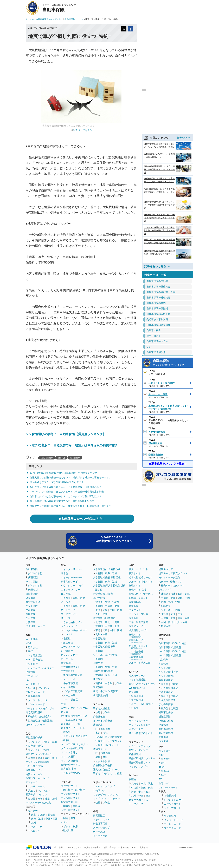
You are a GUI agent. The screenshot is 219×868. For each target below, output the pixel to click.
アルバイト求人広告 (140, 663)
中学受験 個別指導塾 (104, 647)
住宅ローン (32, 676)
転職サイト (135, 586)
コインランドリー (70, 590)
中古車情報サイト (70, 667)
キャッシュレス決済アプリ (40, 708)
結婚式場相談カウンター (142, 758)
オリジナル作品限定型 (75, 736)
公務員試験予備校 (103, 765)
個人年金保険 (166, 733)
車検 (63, 704)
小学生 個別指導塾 (103, 671)
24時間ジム (99, 791)
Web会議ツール (137, 688)
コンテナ (68, 634)
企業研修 (134, 692)
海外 (73, 818)
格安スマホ (178, 586)
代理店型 (33, 577)
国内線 (67, 806)
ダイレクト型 (35, 573)
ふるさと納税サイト (72, 622)
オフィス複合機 (69, 761)
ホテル (65, 822)
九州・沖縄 (101, 614)
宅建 (98, 733)
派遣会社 (134, 618)
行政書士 (100, 741)
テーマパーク (136, 804)
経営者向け (137, 696)
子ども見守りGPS (71, 773)
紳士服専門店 (100, 824)
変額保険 (163, 737)
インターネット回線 (169, 610)
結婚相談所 (135, 754)
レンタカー (67, 651)
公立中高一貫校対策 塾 (105, 655)
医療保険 (30, 614)
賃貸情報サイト (34, 770)
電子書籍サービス (70, 724)
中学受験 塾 (99, 639)
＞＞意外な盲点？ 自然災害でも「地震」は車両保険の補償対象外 (72, 445)
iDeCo (162, 767)
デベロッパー (35, 831)
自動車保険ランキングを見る (166, 464)
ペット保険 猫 (166, 676)
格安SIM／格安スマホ (170, 582)
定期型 (174, 684)
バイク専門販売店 (73, 691)
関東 (150, 784)
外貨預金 (30, 672)
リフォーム (32, 782)
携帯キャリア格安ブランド (173, 573)
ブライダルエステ (138, 721)
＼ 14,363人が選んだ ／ (114, 539)
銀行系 (32, 688)
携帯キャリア (166, 569)
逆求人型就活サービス (141, 577)
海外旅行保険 (33, 602)
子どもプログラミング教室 (107, 773)
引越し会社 (67, 643)
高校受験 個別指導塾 (104, 618)
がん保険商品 (166, 704)
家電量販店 (99, 816)
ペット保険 (32, 606)
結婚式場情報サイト (140, 762)
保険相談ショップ (35, 626)
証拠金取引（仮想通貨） (41, 721)
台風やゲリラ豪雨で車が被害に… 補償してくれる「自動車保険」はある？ (70, 506)
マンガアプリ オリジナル (74, 744)
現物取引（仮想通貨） (40, 716)
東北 (34, 815)
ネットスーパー (69, 610)
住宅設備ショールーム (38, 778)
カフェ (65, 712)
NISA (28, 643)
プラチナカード (172, 808)
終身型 (165, 684)
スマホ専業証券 (34, 655)
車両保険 (75, 458)
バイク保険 (32, 582)
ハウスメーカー (36, 827)
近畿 (47, 758)
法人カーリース (137, 676)
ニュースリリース (73, 847)
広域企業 (166, 606)
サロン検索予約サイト (141, 733)
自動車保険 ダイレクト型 (172, 643)
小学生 (118, 683)
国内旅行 (68, 790)
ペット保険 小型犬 (169, 672)
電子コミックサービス (73, 728)
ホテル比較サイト (70, 798)
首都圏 (32, 758)
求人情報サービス (138, 630)
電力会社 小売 (68, 769)
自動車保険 (47, 458)
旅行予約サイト (69, 786)
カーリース (67, 659)
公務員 (99, 745)
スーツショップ (101, 828)
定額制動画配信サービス (74, 716)
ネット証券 (32, 639)
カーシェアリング (70, 647)
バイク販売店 (68, 687)
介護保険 (163, 725)
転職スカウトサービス (141, 594)
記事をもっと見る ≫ (157, 266)
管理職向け (137, 700)
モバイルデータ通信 (169, 577)
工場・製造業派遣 (138, 622)
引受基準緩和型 (169, 688)
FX (27, 680)
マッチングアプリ (138, 767)
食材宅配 (66, 594)
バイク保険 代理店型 (170, 655)
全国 (148, 796)
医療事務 (106, 729)
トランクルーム (69, 626)
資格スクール (100, 749)
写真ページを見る (82, 130)
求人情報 (144, 847)
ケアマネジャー (116, 741)
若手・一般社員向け (142, 704)
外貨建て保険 (166, 721)
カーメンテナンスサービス (75, 708)
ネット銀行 (32, 664)
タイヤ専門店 (100, 836)
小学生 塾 (98, 663)
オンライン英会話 (103, 721)
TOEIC (99, 737)
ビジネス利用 (70, 826)
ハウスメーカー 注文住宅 (38, 803)
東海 (40, 758)
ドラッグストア (101, 820)
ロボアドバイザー (35, 725)
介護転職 (134, 606)
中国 (187, 598)
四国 (163, 602)
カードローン (33, 684)
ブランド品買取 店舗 (72, 748)
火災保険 (30, 598)
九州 (54, 758)
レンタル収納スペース (75, 630)
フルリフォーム (36, 786)
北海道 (99, 602)
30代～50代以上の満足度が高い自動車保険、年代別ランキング (63, 473)
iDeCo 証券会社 (34, 660)
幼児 (98, 712)
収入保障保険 (168, 700)
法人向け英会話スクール (106, 770)
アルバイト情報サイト (141, 582)
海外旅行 (80, 790)
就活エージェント (138, 569)
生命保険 (30, 610)
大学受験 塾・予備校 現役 (107, 569)
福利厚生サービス (70, 765)
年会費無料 (34, 696)
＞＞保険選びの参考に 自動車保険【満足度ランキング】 (66, 434)
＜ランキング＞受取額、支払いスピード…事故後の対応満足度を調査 (67, 492)
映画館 (132, 779)
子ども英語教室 (101, 708)
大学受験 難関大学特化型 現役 (109, 586)
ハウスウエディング (140, 746)
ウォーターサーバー (72, 569)
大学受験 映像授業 (103, 594)
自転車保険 (32, 594)
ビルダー (33, 811)
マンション (34, 742)
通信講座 (98, 725)
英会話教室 (99, 716)
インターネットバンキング (40, 668)
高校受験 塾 (99, 598)
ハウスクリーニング (72, 586)
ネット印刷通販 (137, 680)
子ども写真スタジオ (72, 720)
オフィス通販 (68, 757)
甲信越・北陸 (112, 606)
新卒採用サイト (137, 641)
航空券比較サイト (70, 794)
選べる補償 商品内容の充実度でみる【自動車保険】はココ (62, 501)
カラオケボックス (138, 800)
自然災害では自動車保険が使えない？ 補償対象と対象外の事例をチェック (70, 477)
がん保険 (30, 618)
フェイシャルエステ (140, 725)
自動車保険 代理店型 (170, 647)
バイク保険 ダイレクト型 (172, 651)
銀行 (30, 651)
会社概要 (59, 847)
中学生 (109, 683)
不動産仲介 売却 (34, 738)
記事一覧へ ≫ (184, 138)
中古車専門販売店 (73, 675)
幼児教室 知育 (101, 695)
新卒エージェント (138, 647)
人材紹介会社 (136, 652)
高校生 (99, 683)
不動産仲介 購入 (34, 746)
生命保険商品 (166, 692)
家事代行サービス (70, 582)
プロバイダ (165, 590)
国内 (66, 818)
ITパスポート (112, 745)
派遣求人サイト (137, 626)
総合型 (67, 732)
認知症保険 (165, 716)
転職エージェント (138, 598)
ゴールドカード (36, 704)
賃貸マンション (34, 774)
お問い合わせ (109, 847)
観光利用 (68, 830)
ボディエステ (136, 729)
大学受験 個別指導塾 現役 (107, 577)
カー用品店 (99, 832)
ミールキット (68, 602)
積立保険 (163, 741)
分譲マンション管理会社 (39, 754)
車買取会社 (67, 663)
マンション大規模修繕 (38, 762)
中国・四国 (51, 819)
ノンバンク (44, 688)
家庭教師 (98, 687)
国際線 (76, 806)
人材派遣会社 (136, 658)
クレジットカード (35, 692)
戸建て (46, 742)
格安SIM (166, 586)
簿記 (105, 733)
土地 (54, 742)
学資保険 (30, 622)
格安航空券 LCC (70, 802)
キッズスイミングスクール (106, 798)
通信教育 (98, 679)
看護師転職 (135, 602)
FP (97, 729)
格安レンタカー (69, 655)
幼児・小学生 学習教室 (105, 691)
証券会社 (33, 647)
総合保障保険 (166, 729)
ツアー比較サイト (70, 810)
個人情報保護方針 (93, 847)
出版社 (67, 740)
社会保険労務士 (113, 737)
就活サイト (135, 573)
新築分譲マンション (36, 794)
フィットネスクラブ (104, 786)
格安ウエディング (138, 750)
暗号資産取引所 (34, 712)
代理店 (61, 458)
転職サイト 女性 (138, 590)
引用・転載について (128, 847)
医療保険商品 (166, 680)
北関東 (42, 815)
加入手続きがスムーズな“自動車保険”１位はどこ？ (57, 482)
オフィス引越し (69, 752)
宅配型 (67, 639)
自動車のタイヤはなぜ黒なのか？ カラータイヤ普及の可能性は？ (66, 496)
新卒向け (136, 708)
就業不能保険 (166, 712)
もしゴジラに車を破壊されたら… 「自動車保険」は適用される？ (66, 487)
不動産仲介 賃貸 (34, 766)
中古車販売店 (68, 671)
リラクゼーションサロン (106, 794)
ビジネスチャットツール (142, 684)
